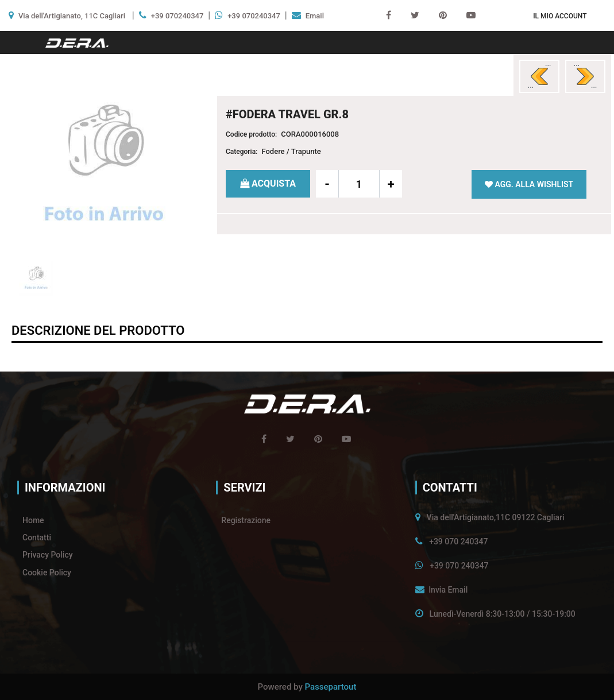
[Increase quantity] (391, 184)
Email (315, 16)
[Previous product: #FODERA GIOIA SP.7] (539, 76)
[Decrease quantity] (327, 184)
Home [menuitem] (33, 520)
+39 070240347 (177, 16)
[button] (104, 166)
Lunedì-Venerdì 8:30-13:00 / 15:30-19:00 (503, 614)
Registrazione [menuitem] (246, 520)
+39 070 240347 (458, 542)
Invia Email (448, 590)
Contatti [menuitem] (37, 537)
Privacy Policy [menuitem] (48, 555)
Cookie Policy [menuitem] (47, 573)
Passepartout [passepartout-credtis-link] (331, 687)
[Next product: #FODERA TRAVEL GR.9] (585, 76)
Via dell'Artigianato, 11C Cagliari (72, 16)
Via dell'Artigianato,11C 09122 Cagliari (496, 517)
